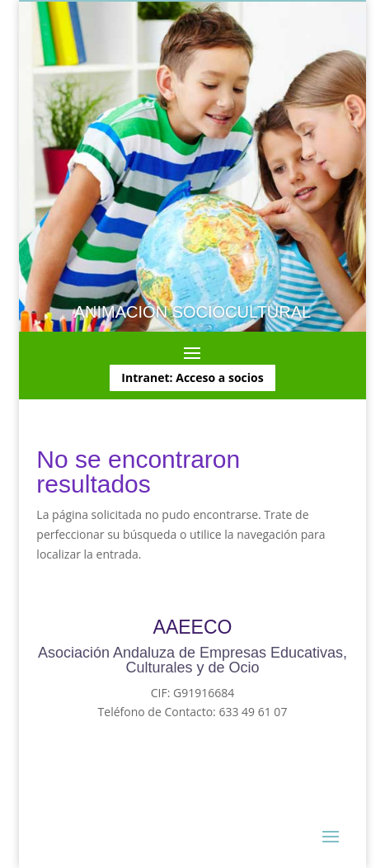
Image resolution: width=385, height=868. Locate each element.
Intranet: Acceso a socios (192, 377)
